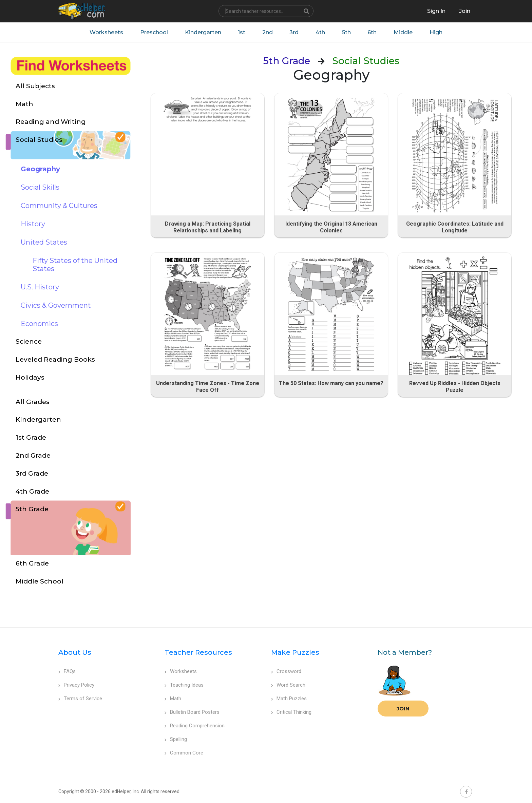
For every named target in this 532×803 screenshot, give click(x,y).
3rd (294, 32)
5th (346, 32)
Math (173, 699)
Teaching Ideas (184, 685)
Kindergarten (202, 32)
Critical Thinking (291, 712)
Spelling (176, 739)
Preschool (153, 32)
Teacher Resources (198, 652)
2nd (267, 32)
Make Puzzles (295, 652)
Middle (403, 32)
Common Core (184, 753)
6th (372, 32)
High (436, 32)
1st (241, 32)
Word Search (288, 685)
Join (403, 709)
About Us (75, 652)
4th (320, 32)
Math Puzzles (289, 699)
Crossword (286, 671)
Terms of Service (80, 699)
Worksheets (106, 32)
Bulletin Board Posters (192, 712)
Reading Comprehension (195, 726)
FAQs (67, 671)
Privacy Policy (76, 685)
